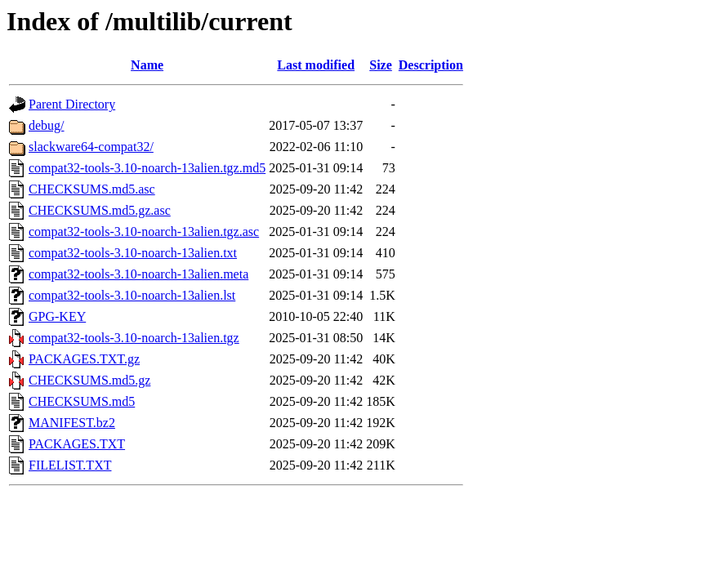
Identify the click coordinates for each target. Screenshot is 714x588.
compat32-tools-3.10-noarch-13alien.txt (133, 253)
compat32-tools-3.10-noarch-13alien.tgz (134, 338)
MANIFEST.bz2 (72, 423)
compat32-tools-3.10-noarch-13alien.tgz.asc (144, 232)
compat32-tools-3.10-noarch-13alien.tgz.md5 (147, 168)
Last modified (316, 65)
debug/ (47, 125)
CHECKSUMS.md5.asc (92, 189)
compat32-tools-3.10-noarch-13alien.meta (138, 274)
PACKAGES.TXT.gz (84, 359)
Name (147, 65)
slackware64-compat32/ (91, 147)
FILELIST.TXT (70, 465)
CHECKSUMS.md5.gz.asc (100, 210)
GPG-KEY (57, 316)
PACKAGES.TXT (77, 444)
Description (431, 65)
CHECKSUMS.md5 (82, 401)
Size (381, 65)
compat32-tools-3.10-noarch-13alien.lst (132, 295)
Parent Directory (72, 104)
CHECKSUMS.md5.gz (89, 380)
